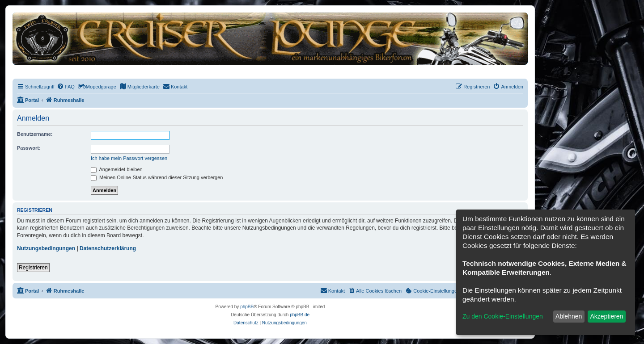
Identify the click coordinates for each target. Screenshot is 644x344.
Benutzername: (35, 134)
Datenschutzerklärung (108, 248)
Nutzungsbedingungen (46, 248)
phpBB (247, 307)
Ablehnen (569, 316)
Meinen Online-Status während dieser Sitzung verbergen (157, 177)
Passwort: (29, 148)
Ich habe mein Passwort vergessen (129, 158)
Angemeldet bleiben (117, 169)
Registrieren (33, 268)
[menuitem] (66, 87)
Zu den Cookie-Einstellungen (503, 316)
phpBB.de (300, 315)
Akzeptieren (606, 316)
